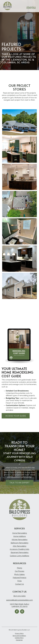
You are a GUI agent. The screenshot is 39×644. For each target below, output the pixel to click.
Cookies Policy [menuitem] (19, 638)
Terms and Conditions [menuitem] (19, 636)
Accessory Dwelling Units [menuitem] (19, 549)
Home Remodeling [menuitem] (20, 533)
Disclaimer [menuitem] (19, 640)
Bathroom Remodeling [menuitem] (19, 543)
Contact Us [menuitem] (19, 584)
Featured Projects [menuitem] (20, 578)
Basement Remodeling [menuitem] (20, 553)
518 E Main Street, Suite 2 (19, 604)
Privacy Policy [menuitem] (19, 633)
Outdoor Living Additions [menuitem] (19, 556)
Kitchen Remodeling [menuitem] (20, 540)
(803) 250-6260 (19, 596)
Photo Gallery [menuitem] (19, 574)
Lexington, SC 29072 (19, 606)
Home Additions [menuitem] (20, 536)
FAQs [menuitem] (19, 581)
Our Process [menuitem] (20, 571)
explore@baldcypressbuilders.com (19, 600)
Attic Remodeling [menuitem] (19, 546)
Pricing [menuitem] (19, 568)
